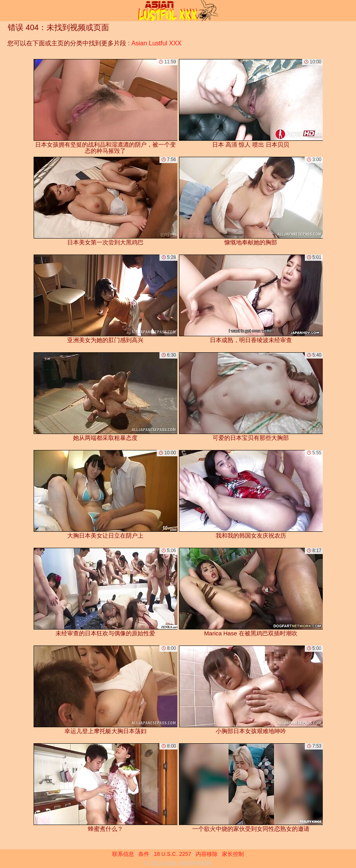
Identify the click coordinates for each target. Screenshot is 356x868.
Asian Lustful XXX (156, 43)
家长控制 (233, 854)
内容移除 (207, 854)
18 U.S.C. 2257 (173, 854)
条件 (144, 854)
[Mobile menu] (7, 11)
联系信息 (123, 854)
